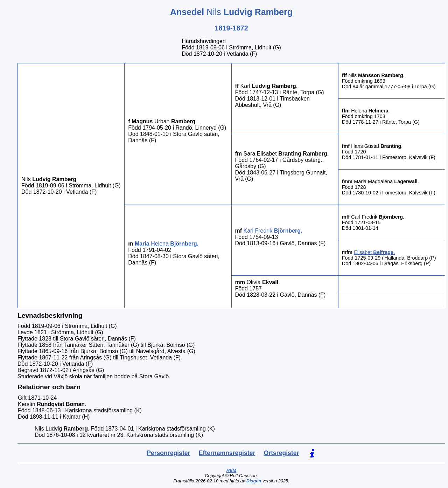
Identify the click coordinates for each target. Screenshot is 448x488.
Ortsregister (282, 453)
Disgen (254, 481)
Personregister (168, 453)
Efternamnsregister (227, 453)
